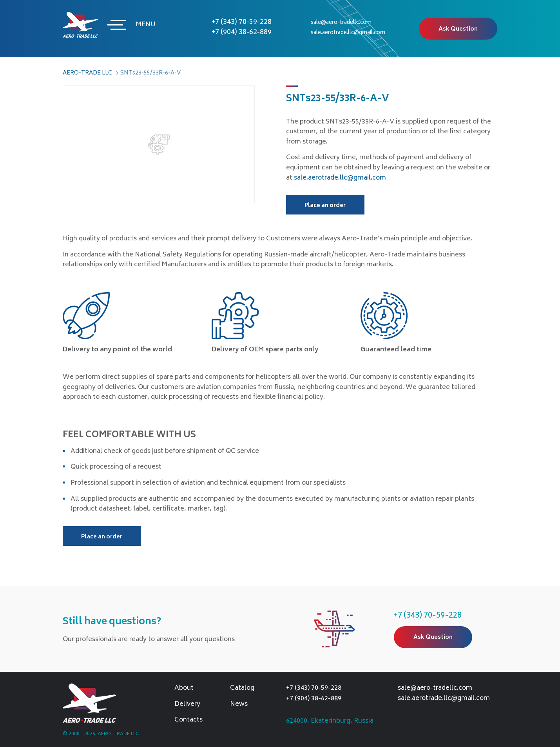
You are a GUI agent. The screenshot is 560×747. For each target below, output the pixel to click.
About (184, 689)
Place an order (325, 206)
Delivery (187, 705)
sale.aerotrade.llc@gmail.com (348, 33)
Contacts (188, 720)
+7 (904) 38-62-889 (242, 33)
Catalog (242, 689)
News (239, 705)
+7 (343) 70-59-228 (242, 22)
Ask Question (458, 29)
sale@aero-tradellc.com (341, 23)
